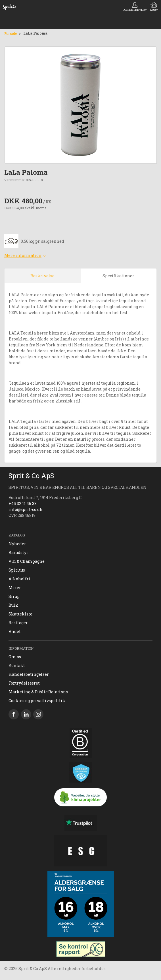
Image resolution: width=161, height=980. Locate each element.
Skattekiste (20, 614)
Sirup (14, 596)
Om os (15, 657)
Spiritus (17, 570)
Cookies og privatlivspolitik (37, 701)
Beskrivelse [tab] (42, 276)
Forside (11, 33)
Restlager (18, 623)
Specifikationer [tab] (118, 276)
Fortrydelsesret (24, 683)
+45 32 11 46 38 (23, 503)
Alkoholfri (19, 579)
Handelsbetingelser (29, 674)
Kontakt (17, 665)
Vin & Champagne (27, 561)
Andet (15, 631)
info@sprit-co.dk (26, 509)
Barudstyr (18, 552)
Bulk (13, 605)
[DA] (10, 7)
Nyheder (17, 544)
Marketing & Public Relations (38, 692)
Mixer (15, 588)
